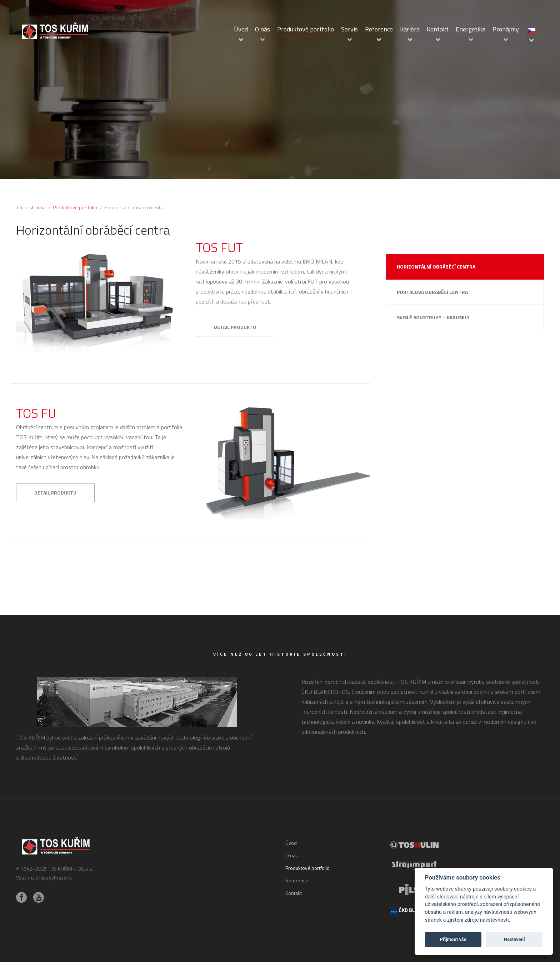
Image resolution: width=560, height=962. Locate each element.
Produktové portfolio (306, 29)
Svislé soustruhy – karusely (433, 317)
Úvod (241, 29)
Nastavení (514, 939)
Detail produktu (235, 327)
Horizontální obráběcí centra (436, 267)
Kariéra (410, 29)
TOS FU (36, 413)
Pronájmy (506, 29)
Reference (379, 29)
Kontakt (438, 29)
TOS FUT (219, 247)
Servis (349, 29)
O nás (262, 29)
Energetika (471, 29)
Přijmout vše (453, 939)
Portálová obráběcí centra (432, 292)
